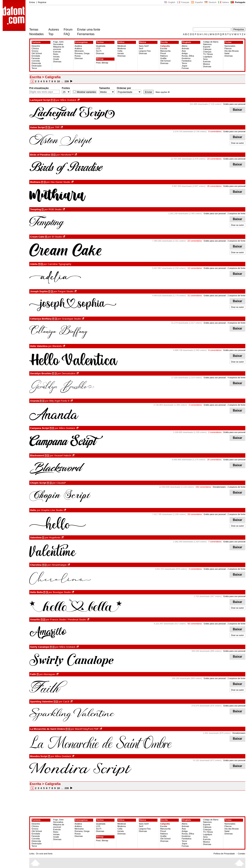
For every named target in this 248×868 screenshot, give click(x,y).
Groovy (35, 51)
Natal (227, 53)
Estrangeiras (81, 42)
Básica (143, 42)
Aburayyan (49, 674)
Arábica (78, 48)
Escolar (164, 48)
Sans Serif (144, 46)
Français (183, 2)
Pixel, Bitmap (102, 63)
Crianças (207, 52)
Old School (37, 53)
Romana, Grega (82, 53)
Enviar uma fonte (89, 30)
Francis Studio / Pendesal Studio (68, 620)
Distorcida (36, 63)
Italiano (224, 2)
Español (197, 2)
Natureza (207, 44)
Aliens (184, 46)
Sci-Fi (99, 51)
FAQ (67, 34)
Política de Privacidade (224, 854)
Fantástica (186, 61)
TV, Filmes (208, 54)
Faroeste (36, 58)
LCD (98, 48)
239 (67, 81)
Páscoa (228, 48)
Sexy (205, 59)
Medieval (122, 46)
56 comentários (195, 624)
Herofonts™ (67, 155)
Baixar (237, 110)
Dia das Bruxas (232, 51)
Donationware (219, 487)
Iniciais (56, 57)
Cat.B (66, 702)
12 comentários (195, 268)
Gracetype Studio (71, 319)
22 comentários (195, 241)
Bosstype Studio (62, 592)
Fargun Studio (66, 291)
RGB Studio (55, 209)
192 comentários (203, 487)
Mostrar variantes (86, 92)
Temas (34, 30)
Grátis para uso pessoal (234, 104)
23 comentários (214, 159)
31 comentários (195, 295)
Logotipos (208, 57)
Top (51, 34)
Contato (241, 854)
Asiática (78, 46)
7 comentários (215, 542)
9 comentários (215, 131)
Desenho (36, 46)
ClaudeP (61, 483)
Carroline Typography (60, 264)
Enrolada (36, 56)
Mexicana (79, 51)
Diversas (57, 62)
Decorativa (58, 44)
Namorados (230, 46)
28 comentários (195, 514)
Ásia (184, 51)
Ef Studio (57, 237)
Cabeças (207, 49)
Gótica (121, 42)
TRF (57, 127)
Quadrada (101, 46)
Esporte (207, 47)
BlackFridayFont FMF (87, 729)
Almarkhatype (59, 565)
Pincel (163, 53)
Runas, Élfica (188, 56)
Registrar (42, 2)
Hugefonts (55, 537)
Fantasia (36, 42)
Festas (228, 42)
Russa (77, 56)
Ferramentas (86, 34)
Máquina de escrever (59, 48)
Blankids (57, 346)
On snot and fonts (44, 854)
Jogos (184, 66)
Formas (185, 68)
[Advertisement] (99, 17)
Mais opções (163, 92)
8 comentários (215, 350)
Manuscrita (165, 51)
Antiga (185, 53)
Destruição (37, 66)
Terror (34, 68)
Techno (100, 42)
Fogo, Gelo (58, 42)
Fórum (68, 30)
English (170, 2)
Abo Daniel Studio (60, 182)
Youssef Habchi (63, 455)
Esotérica (186, 58)
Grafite (163, 58)
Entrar (32, 2)
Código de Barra (211, 42)
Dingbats (186, 42)
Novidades (37, 34)
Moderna (121, 48)
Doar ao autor (237, 143)
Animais (185, 48)
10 (58, 81)
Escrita (164, 42)
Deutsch (210, 2)
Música (206, 64)
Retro (56, 54)
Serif (141, 48)
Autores (54, 30)
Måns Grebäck (68, 100)
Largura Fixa (145, 51)
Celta (120, 51)
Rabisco (164, 56)
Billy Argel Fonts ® (59, 401)
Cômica (35, 48)
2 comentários (195, 405)
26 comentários (214, 186)
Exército (57, 52)
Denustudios (68, 373)
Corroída (36, 61)
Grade (56, 59)
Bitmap (100, 59)
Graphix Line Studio (52, 510)
